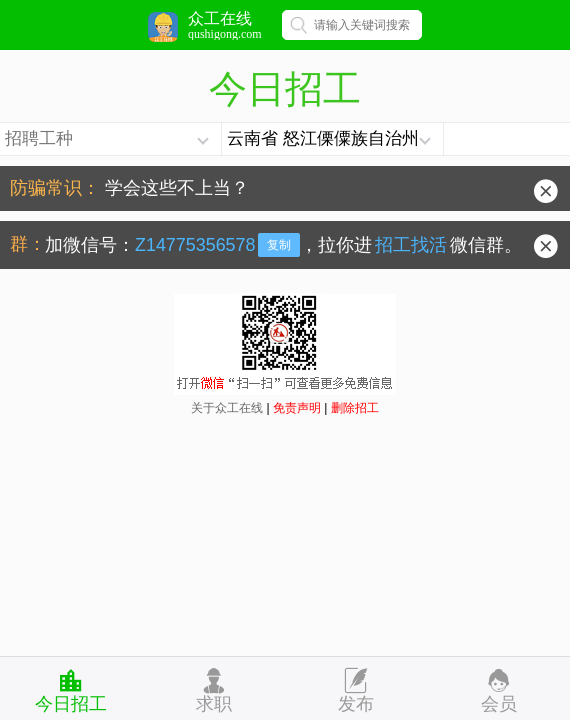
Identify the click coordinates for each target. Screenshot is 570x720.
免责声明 (297, 408)
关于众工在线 (227, 408)
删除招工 (355, 408)
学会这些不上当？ (177, 188)
